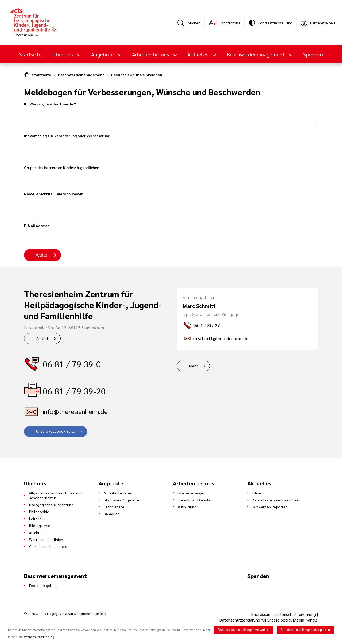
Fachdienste (114, 507)
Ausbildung (187, 507)
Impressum (262, 614)
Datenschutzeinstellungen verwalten (243, 630)
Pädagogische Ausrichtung (51, 505)
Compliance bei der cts (48, 546)
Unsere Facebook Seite (56, 431)
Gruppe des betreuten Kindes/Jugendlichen (171, 175)
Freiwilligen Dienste (194, 500)
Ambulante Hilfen (118, 493)
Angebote (103, 54)
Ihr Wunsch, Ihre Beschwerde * (171, 114)
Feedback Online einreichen (137, 75)
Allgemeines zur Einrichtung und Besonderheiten (56, 495)
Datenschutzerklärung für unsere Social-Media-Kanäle (269, 620)
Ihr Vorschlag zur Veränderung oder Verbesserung (171, 146)
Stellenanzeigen (192, 493)
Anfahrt (42, 338)
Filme (257, 493)
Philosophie (39, 512)
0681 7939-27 (207, 325)
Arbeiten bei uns (151, 54)
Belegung (112, 514)
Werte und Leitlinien (46, 539)
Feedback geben (43, 585)
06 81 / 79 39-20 (74, 391)
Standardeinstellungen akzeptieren (305, 630)
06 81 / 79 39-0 (72, 364)
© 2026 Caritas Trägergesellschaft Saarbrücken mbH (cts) (65, 613)
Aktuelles (198, 54)
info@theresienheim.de (75, 411)
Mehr (193, 366)
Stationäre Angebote (121, 500)
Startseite (30, 54)
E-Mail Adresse (171, 233)
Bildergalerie (40, 525)
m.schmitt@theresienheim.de (221, 338)
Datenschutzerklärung (295, 614)
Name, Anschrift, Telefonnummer (171, 204)
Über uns (63, 54)
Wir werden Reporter (270, 507)
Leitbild (35, 519)
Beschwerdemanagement (256, 54)
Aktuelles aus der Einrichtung (277, 500)
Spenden (313, 54)
